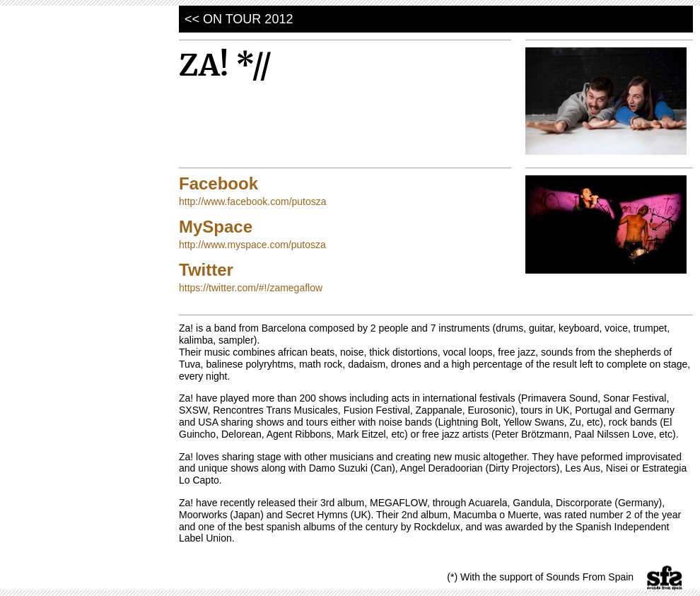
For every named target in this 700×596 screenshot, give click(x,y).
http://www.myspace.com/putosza (252, 245)
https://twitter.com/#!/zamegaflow (251, 288)
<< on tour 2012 (239, 19)
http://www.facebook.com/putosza (253, 201)
